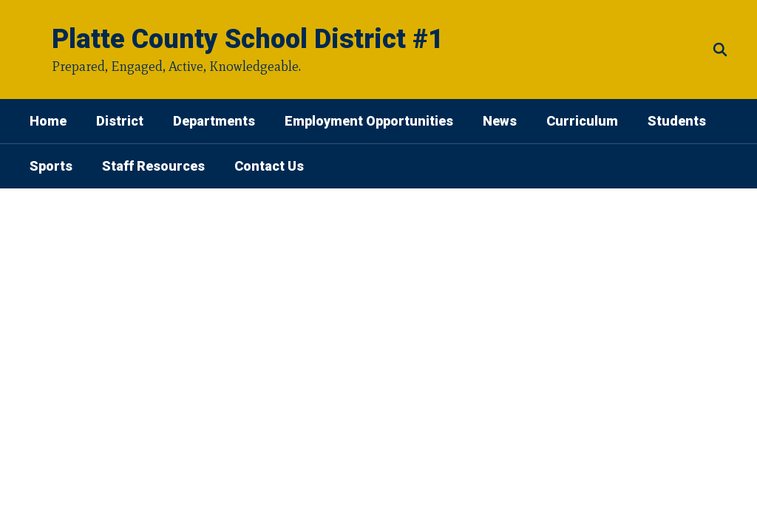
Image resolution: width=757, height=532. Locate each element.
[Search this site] (720, 50)
